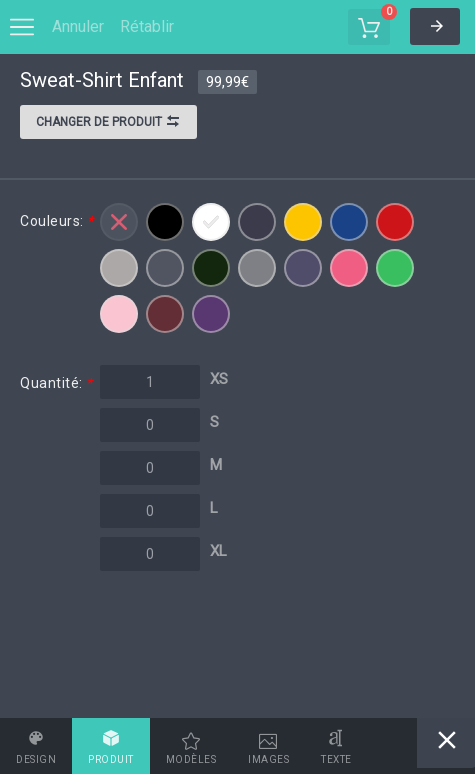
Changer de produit (108, 124)
